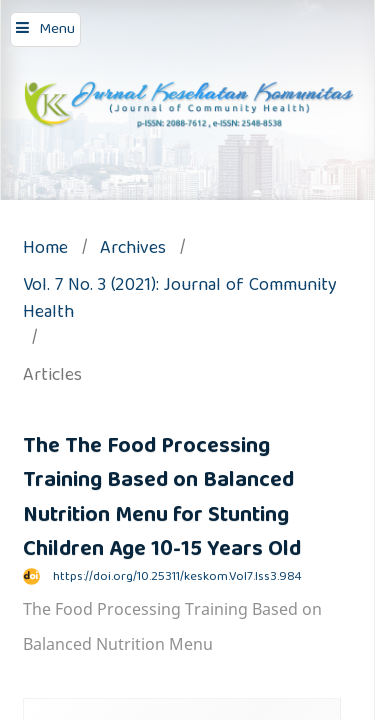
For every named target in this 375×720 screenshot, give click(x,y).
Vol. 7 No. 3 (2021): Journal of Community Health (180, 301)
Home (45, 250)
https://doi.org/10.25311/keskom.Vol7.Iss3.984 (177, 577)
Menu (57, 30)
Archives (133, 250)
